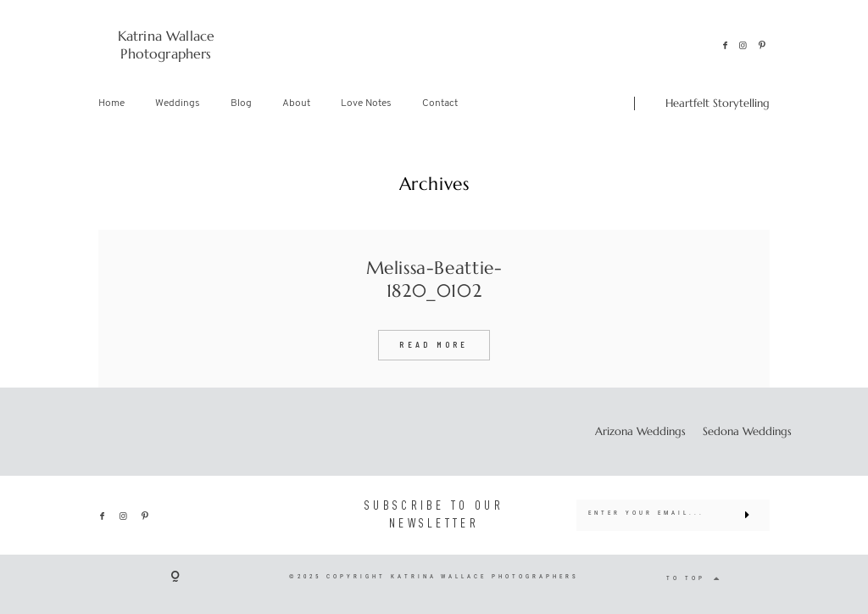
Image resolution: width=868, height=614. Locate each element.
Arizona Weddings (640, 432)
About (296, 103)
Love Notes (366, 103)
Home (111, 103)
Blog (241, 103)
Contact (440, 103)
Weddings (178, 103)
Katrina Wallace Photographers (166, 45)
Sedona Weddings (747, 432)
